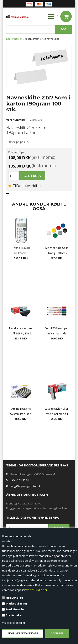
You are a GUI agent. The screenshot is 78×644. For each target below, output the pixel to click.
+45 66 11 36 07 (20, 480)
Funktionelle (15, 609)
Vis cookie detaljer (14, 623)
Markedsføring (16, 603)
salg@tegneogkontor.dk (25, 486)
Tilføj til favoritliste (25, 186)
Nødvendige (14, 598)
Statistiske (14, 615)
